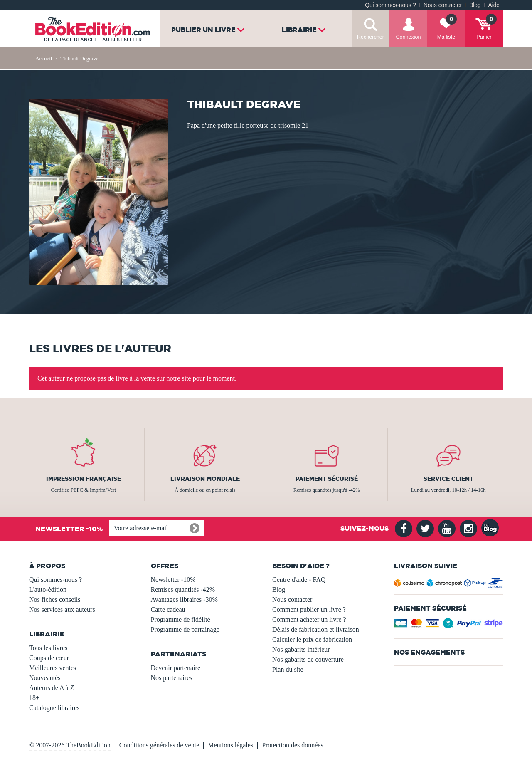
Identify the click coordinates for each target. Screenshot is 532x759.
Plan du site (288, 669)
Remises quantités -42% (183, 590)
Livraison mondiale (205, 479)
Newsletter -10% (173, 580)
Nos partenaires (172, 678)
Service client (448, 479)
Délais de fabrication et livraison (316, 629)
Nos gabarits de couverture (308, 659)
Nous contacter (443, 5)
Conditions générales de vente (159, 745)
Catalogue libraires (54, 708)
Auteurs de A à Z (52, 688)
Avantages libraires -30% (184, 600)
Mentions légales (230, 745)
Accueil (44, 58)
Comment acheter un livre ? (309, 619)
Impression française (84, 479)
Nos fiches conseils (55, 600)
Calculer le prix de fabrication (312, 639)
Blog (475, 5)
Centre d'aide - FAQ (299, 580)
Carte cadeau (168, 609)
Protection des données (293, 745)
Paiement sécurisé (327, 479)
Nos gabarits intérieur (301, 649)
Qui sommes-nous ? (390, 5)
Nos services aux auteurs (62, 609)
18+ (34, 698)
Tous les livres (48, 648)
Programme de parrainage (185, 629)
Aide (494, 5)
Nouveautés (45, 678)
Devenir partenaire (176, 668)
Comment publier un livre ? (309, 609)
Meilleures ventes (53, 668)
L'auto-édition (48, 590)
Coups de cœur (49, 658)
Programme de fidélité (181, 619)
